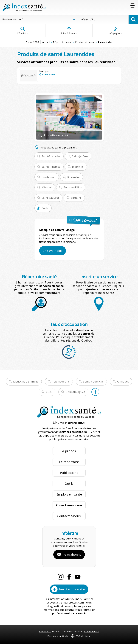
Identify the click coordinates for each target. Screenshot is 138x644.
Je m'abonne (72, 555)
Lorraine (76, 198)
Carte (45, 208)
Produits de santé (85, 42)
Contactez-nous (69, 516)
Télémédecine (61, 381)
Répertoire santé (62, 42)
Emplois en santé (69, 494)
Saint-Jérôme (80, 156)
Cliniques (123, 381)
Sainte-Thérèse (51, 167)
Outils (69, 484)
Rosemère (73, 177)
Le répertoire (69, 462)
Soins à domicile (93, 381)
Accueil (46, 42)
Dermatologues (75, 392)
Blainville (78, 167)
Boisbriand (49, 177)
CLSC (49, 392)
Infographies (115, 31)
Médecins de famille (26, 381)
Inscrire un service (72, 589)
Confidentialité (92, 632)
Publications (69, 473)
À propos (69, 451)
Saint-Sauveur (50, 198)
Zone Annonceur (69, 505)
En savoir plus (52, 251)
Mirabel (47, 187)
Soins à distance (69, 31)
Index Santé (45, 632)
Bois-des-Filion (73, 187)
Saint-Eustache (51, 156)
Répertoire (23, 31)
